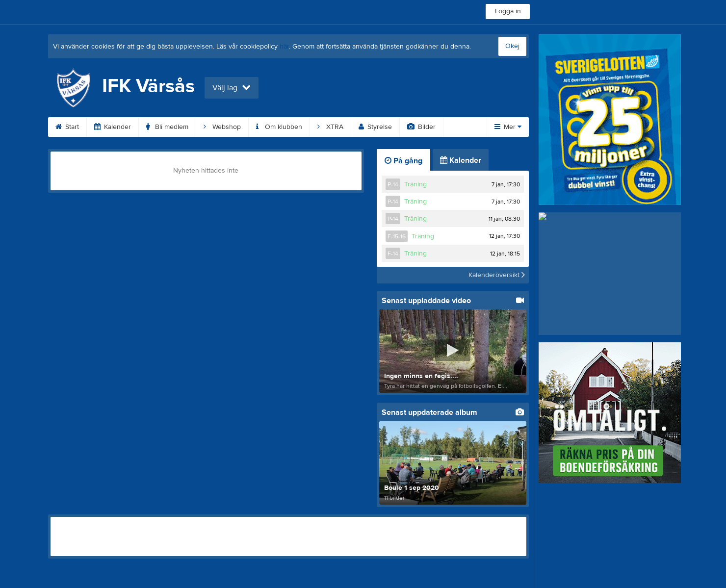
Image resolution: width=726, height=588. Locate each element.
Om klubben (279, 127)
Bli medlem (167, 127)
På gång (403, 161)
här (284, 47)
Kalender (113, 127)
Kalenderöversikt (497, 275)
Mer (508, 127)
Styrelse (375, 127)
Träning (415, 184)
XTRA (330, 127)
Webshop (222, 127)
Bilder (421, 127)
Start (67, 127)
